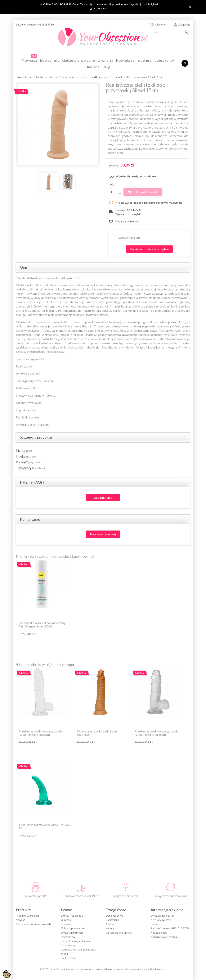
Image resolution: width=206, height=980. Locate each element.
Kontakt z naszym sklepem (76, 941)
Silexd (29, 451)
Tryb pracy (24, 468)
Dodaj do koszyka (143, 192)
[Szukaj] (169, 32)
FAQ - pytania (69, 958)
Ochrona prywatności (73, 928)
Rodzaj (21, 462)
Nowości (21, 920)
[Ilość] (113, 192)
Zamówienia (113, 920)
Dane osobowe (114, 916)
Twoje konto (116, 910)
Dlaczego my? (69, 937)
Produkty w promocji (28, 916)
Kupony (110, 928)
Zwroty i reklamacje (72, 916)
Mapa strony (68, 945)
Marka (21, 450)
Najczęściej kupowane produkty (34, 924)
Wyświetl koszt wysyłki (128, 214)
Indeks (21, 456)
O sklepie (66, 920)
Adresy (110, 924)
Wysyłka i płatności (72, 933)
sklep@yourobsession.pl (165, 937)
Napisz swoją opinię (103, 534)
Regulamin (67, 924)
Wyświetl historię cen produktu (133, 177)
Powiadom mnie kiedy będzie (149, 249)
